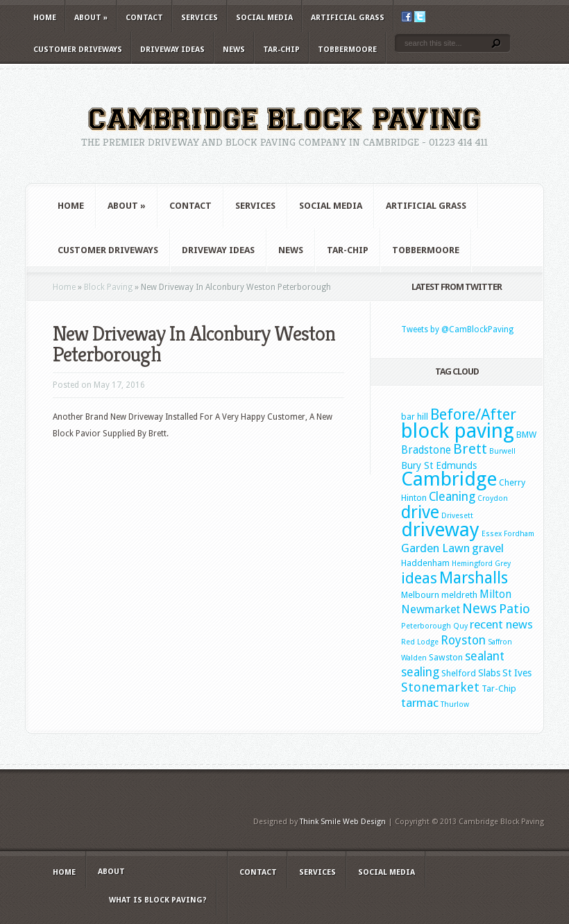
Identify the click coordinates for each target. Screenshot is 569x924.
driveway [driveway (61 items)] (440, 530)
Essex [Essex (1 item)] (492, 534)
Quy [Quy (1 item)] (460, 626)
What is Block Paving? (158, 900)
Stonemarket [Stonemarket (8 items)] (440, 687)
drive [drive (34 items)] (420, 512)
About (91, 18)
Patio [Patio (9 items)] (515, 609)
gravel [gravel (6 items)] (488, 548)
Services (199, 18)
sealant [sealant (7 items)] (485, 656)
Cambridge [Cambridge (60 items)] (449, 479)
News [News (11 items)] (479, 609)
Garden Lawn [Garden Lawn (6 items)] (435, 548)
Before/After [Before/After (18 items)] (473, 414)
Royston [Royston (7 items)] (463, 640)
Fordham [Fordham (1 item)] (519, 534)
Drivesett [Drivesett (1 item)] (457, 516)
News (234, 50)
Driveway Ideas (172, 50)
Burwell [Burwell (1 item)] (502, 451)
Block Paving (108, 287)
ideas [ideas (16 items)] (419, 578)
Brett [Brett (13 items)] (470, 449)
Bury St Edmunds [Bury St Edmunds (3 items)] (439, 465)
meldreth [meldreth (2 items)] (459, 595)
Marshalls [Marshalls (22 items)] (474, 578)
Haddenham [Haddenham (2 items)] (425, 563)
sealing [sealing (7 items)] (420, 672)
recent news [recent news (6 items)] (501, 624)
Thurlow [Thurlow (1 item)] (455, 704)
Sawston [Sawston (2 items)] (446, 657)
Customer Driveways (78, 50)
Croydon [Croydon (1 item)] (493, 498)
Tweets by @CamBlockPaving (457, 330)
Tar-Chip (281, 50)
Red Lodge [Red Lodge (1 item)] (420, 642)
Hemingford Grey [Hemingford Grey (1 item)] (481, 564)
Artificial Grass (348, 18)
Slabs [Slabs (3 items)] (489, 673)
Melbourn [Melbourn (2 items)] (420, 595)
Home (45, 18)
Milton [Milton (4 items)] (495, 594)
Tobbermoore (347, 50)
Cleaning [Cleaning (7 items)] (452, 497)
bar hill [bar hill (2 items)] (415, 417)
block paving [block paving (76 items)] (458, 431)
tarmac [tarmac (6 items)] (420, 703)
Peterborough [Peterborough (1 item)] (426, 626)
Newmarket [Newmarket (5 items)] (431, 609)
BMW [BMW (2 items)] (526, 435)
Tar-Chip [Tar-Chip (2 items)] (499, 688)
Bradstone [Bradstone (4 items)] (426, 450)
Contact (144, 18)
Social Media (264, 18)
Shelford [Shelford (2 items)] (459, 673)
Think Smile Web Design (343, 822)
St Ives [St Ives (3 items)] (517, 673)
